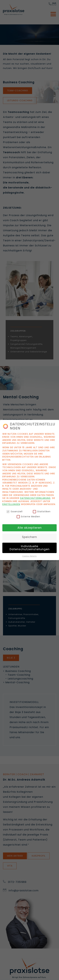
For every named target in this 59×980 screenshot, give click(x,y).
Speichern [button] (29, 536)
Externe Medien (28, 516)
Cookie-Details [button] (29, 555)
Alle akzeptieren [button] (30, 527)
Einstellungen (11, 503)
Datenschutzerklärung (35, 497)
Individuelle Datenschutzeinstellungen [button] (30, 547)
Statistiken (42, 511)
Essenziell (14, 511)
